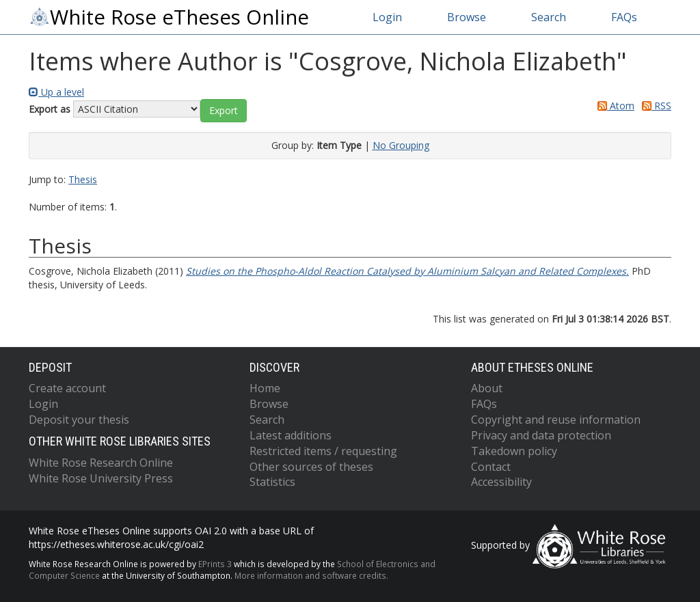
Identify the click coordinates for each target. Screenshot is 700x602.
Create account (67, 388)
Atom (614, 106)
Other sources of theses (311, 467)
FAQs (624, 17)
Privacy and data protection (541, 435)
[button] (224, 111)
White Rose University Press (101, 478)
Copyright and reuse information (556, 420)
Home (265, 388)
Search (549, 17)
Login (387, 17)
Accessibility (501, 482)
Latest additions (291, 435)
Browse (467, 17)
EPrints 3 (215, 564)
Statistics (272, 482)
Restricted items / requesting (323, 451)
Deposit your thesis (79, 420)
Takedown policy (514, 451)
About (487, 388)
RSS (654, 106)
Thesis (83, 179)
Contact (491, 467)
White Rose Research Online (101, 463)
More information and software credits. (311, 575)
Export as (50, 109)
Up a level (56, 92)
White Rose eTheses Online (169, 17)
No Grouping (401, 145)
